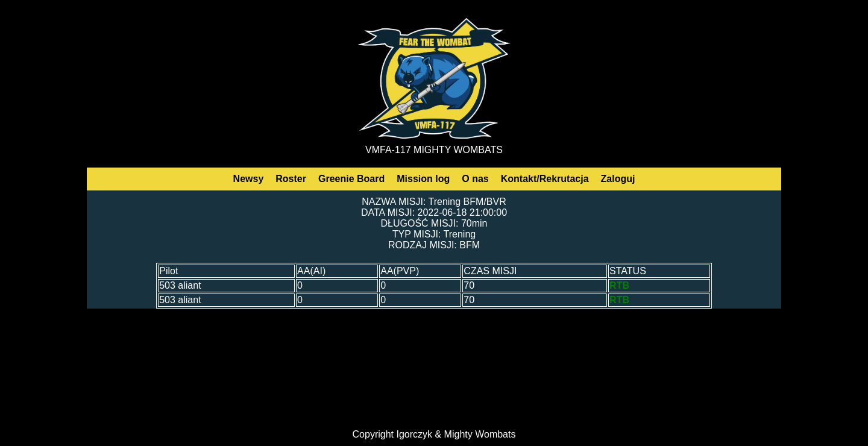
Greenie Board (351, 179)
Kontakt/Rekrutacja (545, 179)
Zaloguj (618, 179)
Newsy (249, 179)
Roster (291, 179)
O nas (475, 179)
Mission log (423, 179)
